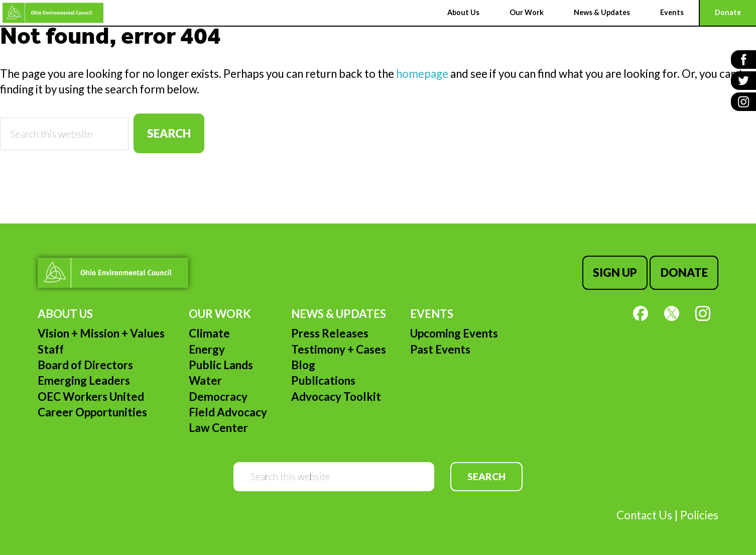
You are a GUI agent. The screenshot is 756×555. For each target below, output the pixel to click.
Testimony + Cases (339, 349)
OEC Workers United (91, 397)
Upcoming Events (454, 333)
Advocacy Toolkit (336, 397)
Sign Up (615, 272)
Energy (207, 349)
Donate (684, 272)
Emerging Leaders (84, 380)
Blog (303, 365)
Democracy (218, 397)
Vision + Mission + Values (101, 333)
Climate (209, 333)
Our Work (220, 314)
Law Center (218, 428)
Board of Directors (85, 365)
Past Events (440, 349)
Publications (323, 380)
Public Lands (221, 365)
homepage (422, 74)
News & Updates (339, 314)
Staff (51, 349)
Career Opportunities (92, 412)
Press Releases (330, 333)
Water (205, 380)
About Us (65, 314)
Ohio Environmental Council (53, 13)
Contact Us (644, 515)
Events (432, 314)
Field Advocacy (228, 412)
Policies (699, 515)
